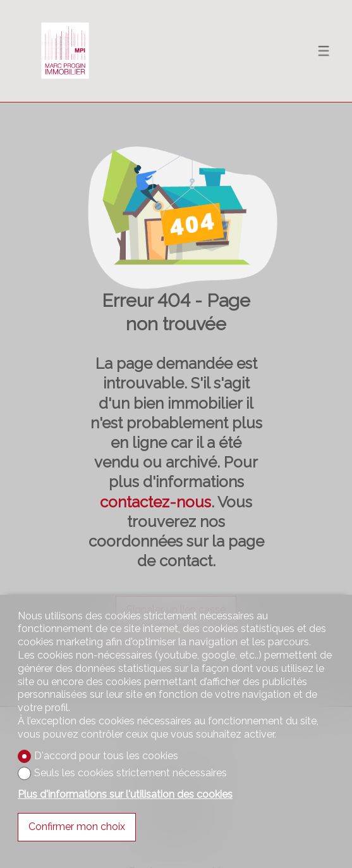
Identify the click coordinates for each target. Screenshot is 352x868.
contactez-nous (155, 502)
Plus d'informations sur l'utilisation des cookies (125, 794)
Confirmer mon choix (77, 827)
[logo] (65, 51)
